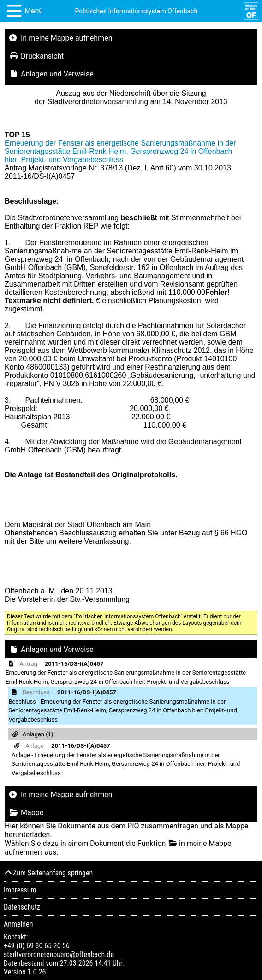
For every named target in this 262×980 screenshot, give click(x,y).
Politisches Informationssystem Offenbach (137, 11)
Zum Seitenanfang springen (48, 873)
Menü (34, 11)
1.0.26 (36, 972)
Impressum (20, 890)
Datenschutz (22, 907)
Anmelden (18, 924)
